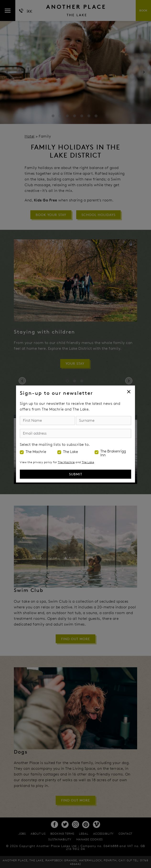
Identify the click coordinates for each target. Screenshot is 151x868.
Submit (76, 474)
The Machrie (36, 452)
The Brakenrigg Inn (113, 453)
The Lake (70, 452)
